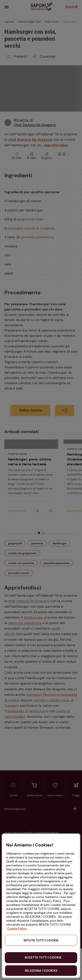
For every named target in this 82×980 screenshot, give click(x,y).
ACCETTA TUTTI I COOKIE (43, 957)
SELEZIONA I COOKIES (41, 971)
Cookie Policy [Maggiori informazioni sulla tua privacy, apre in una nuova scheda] (17, 928)
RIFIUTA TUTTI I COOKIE (41, 940)
